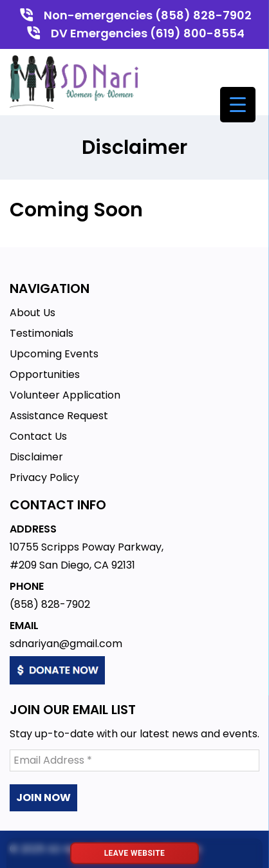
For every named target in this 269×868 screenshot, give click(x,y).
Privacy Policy (44, 477)
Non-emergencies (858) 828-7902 (148, 15)
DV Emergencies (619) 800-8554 (148, 33)
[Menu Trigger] (238, 105)
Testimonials (42, 333)
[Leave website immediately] (134, 853)
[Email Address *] (134, 760)
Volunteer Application (65, 395)
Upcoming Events (54, 354)
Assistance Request (59, 416)
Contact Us (38, 436)
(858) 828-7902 (50, 604)
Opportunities (45, 374)
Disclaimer (36, 457)
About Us (32, 313)
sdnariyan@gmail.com (66, 644)
